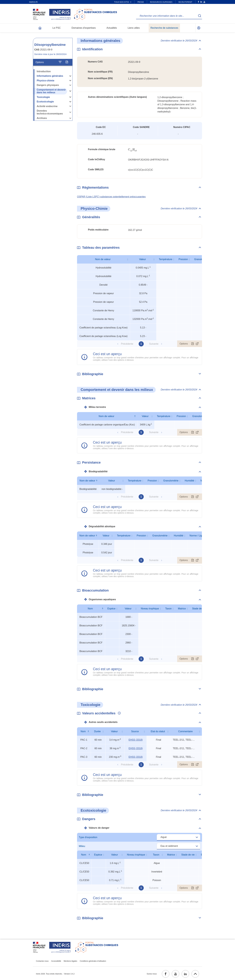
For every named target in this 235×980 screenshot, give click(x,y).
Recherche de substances (164, 28)
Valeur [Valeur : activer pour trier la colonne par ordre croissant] (142, 259)
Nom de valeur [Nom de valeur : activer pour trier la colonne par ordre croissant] (103, 259)
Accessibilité (56, 961)
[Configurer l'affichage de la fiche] (60, 62)
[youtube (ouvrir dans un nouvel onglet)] (176, 974)
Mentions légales (70, 961)
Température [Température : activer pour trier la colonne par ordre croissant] (166, 259)
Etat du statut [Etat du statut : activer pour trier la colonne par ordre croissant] (158, 731)
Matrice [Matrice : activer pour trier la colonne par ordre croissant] (182, 609)
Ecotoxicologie (45, 102)
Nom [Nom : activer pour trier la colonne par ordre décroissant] (90, 609)
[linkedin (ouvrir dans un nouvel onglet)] (185, 974)
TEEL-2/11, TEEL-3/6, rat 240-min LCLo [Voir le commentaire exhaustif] (184, 740)
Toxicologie (43, 97)
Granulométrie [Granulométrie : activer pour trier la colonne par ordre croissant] (200, 416)
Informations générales (50, 76)
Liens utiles (134, 28)
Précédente (127, 344)
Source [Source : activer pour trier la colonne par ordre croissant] (135, 731)
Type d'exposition (88, 837)
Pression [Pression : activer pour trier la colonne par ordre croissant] (183, 259)
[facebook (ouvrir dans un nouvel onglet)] (166, 974)
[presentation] (132, 150)
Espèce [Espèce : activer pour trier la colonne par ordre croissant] (111, 609)
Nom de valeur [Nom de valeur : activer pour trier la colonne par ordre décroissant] (106, 416)
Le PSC (57, 28)
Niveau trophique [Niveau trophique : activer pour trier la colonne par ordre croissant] (150, 609)
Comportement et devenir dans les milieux (51, 91)
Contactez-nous (42, 961)
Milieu (82, 846)
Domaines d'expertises (84, 28)
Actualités (112, 28)
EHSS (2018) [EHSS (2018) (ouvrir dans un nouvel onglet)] (136, 740)
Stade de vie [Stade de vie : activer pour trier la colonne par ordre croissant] (199, 609)
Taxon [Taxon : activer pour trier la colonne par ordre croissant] (169, 609)
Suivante (154, 344)
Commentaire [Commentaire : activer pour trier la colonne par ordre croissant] (185, 731)
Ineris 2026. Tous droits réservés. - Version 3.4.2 (55, 974)
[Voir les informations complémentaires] (119, 713)
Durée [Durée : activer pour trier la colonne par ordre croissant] (97, 731)
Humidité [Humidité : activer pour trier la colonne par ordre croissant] (190, 481)
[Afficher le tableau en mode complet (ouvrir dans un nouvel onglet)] (197, 344)
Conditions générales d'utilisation (93, 961)
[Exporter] (67, 62)
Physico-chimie (45, 81)
